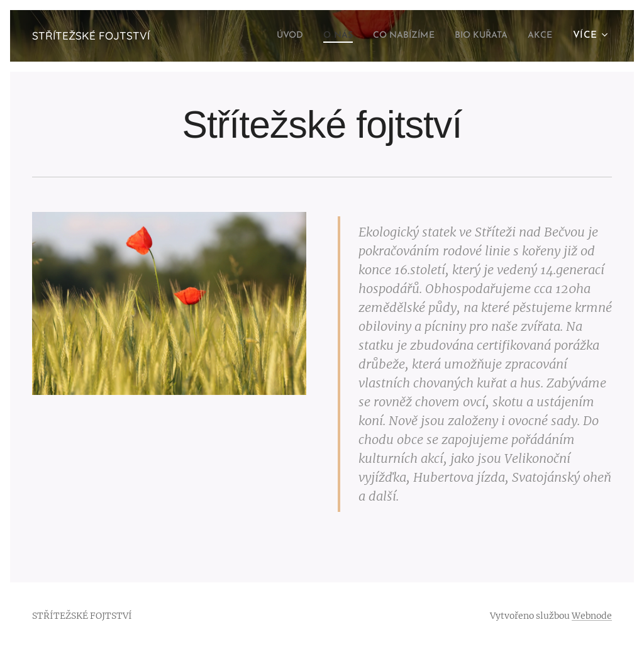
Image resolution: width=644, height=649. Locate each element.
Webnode (592, 616)
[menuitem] (265, 36)
